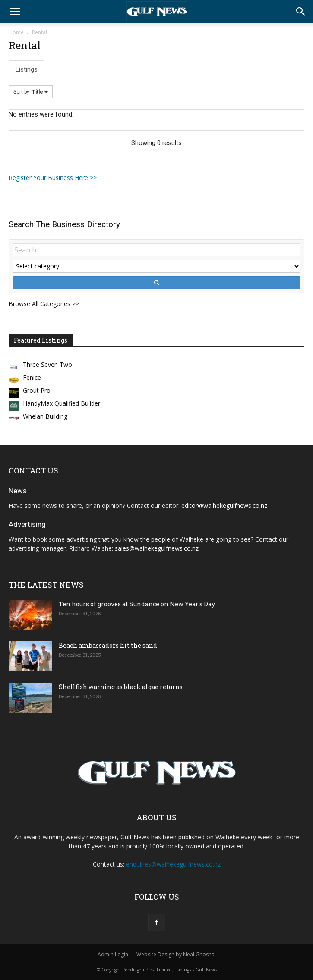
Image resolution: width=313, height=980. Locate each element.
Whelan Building (45, 416)
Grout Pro (37, 390)
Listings (27, 69)
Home (16, 32)
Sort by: (31, 92)
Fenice (32, 377)
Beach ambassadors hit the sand (108, 645)
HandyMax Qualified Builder (62, 403)
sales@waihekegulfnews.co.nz (157, 548)
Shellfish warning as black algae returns (121, 687)
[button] (15, 12)
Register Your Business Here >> (53, 178)
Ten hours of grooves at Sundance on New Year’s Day (137, 604)
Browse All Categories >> (44, 304)
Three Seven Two (47, 364)
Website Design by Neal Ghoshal (176, 954)
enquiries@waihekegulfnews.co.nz (173, 864)
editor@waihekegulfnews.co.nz (224, 506)
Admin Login (113, 954)
